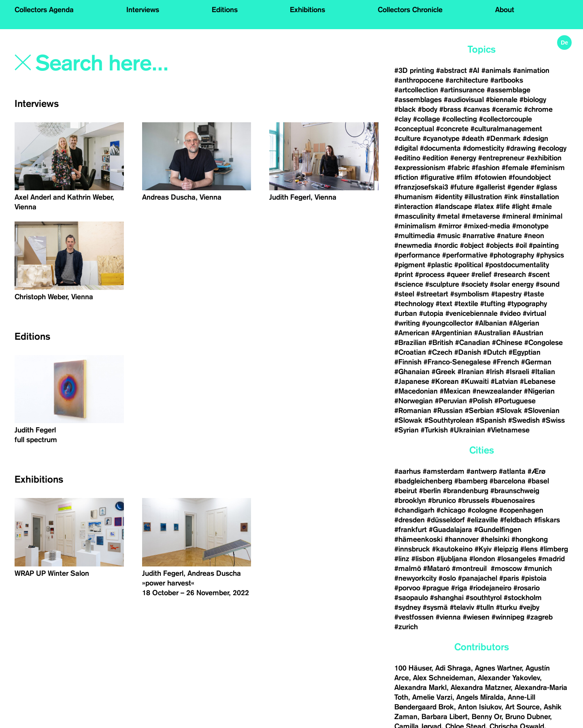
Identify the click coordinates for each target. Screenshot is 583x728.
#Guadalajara (450, 530)
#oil (521, 245)
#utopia (431, 313)
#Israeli (517, 372)
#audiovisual (464, 100)
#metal (448, 216)
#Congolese (544, 343)
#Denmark (503, 138)
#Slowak (408, 420)
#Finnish (408, 362)
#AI (474, 70)
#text (444, 304)
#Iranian (471, 372)
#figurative (437, 177)
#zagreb (539, 617)
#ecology (552, 148)
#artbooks (507, 80)
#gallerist (490, 187)
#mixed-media (487, 226)
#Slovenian (542, 411)
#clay (403, 119)
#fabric (459, 168)
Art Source (522, 707)
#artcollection (416, 90)
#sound (548, 284)
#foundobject (530, 177)
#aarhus (407, 471)
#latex (484, 206)
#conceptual (414, 129)
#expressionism (420, 168)
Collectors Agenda (44, 10)
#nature (509, 236)
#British (441, 343)
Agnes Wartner (498, 668)
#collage (427, 119)
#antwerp (482, 471)
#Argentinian (452, 333)
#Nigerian (539, 391)
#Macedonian (416, 391)
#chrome (538, 109)
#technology (414, 304)
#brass (450, 109)
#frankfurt (411, 530)
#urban (406, 313)
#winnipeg (508, 617)
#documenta (440, 148)
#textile (466, 304)
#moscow (506, 568)
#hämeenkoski (418, 539)
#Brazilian (410, 343)
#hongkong (530, 539)
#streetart (432, 294)
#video (510, 313)
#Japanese (412, 381)
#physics (550, 255)
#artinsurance (462, 90)
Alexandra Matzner (481, 688)
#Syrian (406, 430)
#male (542, 206)
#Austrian (528, 333)
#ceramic (507, 109)
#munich (538, 568)
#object (472, 245)
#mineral (516, 216)
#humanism (414, 197)
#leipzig (506, 549)
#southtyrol (484, 598)
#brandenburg (466, 491)
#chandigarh (414, 510)
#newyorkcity (415, 578)
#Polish (481, 401)
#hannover (462, 539)
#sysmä (435, 607)
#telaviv (462, 607)
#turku (506, 607)
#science (409, 284)
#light (521, 206)
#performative (465, 255)
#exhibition (544, 158)
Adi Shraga (453, 668)
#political (469, 265)
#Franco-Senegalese (457, 362)
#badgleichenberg (423, 481)
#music (449, 236)
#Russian (448, 411)
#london (482, 559)
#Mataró (436, 568)
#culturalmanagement (506, 129)
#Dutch (495, 352)
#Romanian (413, 411)
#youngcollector (447, 323)
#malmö (408, 568)
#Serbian (479, 411)
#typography (527, 304)
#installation (539, 197)
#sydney (407, 607)
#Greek (444, 372)
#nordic (446, 245)
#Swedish (524, 420)
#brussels (473, 500)
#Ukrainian (467, 430)
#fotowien (490, 177)
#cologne (482, 510)
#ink (511, 197)
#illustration (483, 197)
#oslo (447, 578)
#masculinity (415, 216)
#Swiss (553, 420)
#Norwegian (414, 401)
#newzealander (497, 391)
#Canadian (472, 343)
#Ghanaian (412, 372)
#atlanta (512, 471)
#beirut (406, 491)
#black (405, 109)
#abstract (451, 70)
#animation (531, 70)
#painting (544, 245)
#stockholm (523, 598)
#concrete (452, 129)
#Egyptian (524, 352)
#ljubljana (452, 559)
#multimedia (415, 236)
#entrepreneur (501, 158)
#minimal (547, 216)
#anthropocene (419, 80)
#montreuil (470, 568)
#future (462, 187)
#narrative (479, 236)
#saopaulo (411, 598)
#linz (402, 559)
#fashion (486, 168)
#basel (538, 481)
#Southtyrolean (449, 420)
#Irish (495, 372)
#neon (534, 236)
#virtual (534, 313)
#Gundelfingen (498, 530)
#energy (463, 158)
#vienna (448, 617)
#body (428, 109)
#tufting (493, 304)
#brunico (442, 500)
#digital (406, 148)
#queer (458, 275)
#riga (459, 588)
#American (412, 333)
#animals (496, 70)
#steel (404, 294)
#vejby (529, 607)
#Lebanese (538, 381)
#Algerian (524, 323)
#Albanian (491, 323)
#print (404, 275)
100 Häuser (413, 668)
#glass (547, 187)
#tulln (485, 607)
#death (473, 138)
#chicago (451, 510)
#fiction (406, 177)
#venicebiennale (471, 313)
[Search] (145, 64)
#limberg (554, 549)
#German (536, 362)
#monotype (530, 226)
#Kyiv (483, 549)
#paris (509, 578)
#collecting (460, 119)
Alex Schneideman (443, 678)
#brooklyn (410, 500)
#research (510, 275)
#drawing (521, 148)
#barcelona (507, 481)
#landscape (453, 206)
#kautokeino (452, 549)
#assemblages (418, 100)
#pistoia (534, 578)
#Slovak (509, 411)
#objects (500, 245)
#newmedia (413, 245)
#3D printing (414, 70)
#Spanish (491, 420)
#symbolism (470, 294)
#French (506, 362)
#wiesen (476, 617)
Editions (225, 10)
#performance (417, 255)
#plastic (440, 265)
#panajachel (478, 578)
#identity (449, 197)
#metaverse (481, 216)
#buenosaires (513, 500)
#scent (539, 275)
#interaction (414, 206)
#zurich (406, 627)
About (505, 10)
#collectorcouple (505, 119)
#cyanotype (441, 138)
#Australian (492, 333)
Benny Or (486, 717)
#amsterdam (444, 471)
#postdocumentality (517, 265)
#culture (407, 138)
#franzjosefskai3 (421, 187)
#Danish (468, 352)
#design (535, 138)
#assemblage (509, 90)
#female (515, 168)
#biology (533, 100)
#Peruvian (451, 401)
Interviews (143, 10)
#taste (534, 294)
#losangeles (517, 559)
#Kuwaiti (475, 381)
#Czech (440, 352)
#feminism (548, 168)
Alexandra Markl (420, 688)
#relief (481, 275)
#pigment (410, 265)
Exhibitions (307, 10)
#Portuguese (515, 401)
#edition (435, 158)
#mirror (450, 226)
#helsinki (495, 539)
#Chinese (507, 343)
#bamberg (471, 481)
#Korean (445, 381)
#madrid (551, 559)
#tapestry (506, 294)
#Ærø (536, 471)
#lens (529, 549)
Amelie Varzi (432, 697)
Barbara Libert (445, 717)
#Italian (543, 372)
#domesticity (483, 148)
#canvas (477, 109)
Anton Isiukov (480, 707)
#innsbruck (412, 549)
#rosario (527, 588)
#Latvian (504, 381)
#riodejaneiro (490, 588)
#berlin (430, 491)
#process (430, 275)
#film (464, 177)
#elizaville (482, 520)
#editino (407, 158)
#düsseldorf (446, 520)
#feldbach (516, 520)
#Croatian (410, 352)
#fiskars (547, 520)
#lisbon (423, 559)
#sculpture (442, 284)
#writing (407, 323)
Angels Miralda (480, 697)
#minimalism (415, 226)
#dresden (410, 520)
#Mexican (455, 391)
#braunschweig (515, 491)
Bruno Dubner (528, 717)
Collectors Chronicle (410, 10)
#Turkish (434, 430)
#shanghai (447, 598)
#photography (512, 255)
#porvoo (407, 588)
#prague (436, 588)
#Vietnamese (508, 430)
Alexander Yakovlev (509, 678)
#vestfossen (414, 617)
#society (474, 284)
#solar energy (512, 284)
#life (503, 206)
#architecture (467, 80)
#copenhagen (521, 510)
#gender (521, 187)
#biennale (502, 100)
